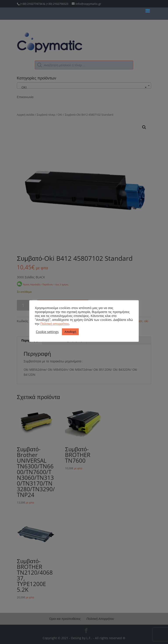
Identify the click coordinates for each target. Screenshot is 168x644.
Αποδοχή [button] (70, 332)
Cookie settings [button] (47, 332)
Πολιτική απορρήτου (55, 324)
